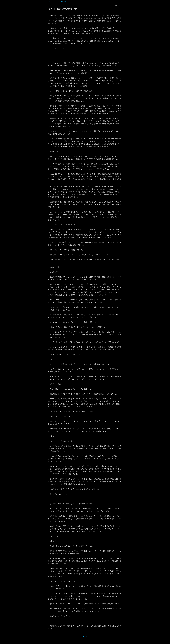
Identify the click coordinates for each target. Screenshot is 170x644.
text (56, 2)
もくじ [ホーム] (85, 636)
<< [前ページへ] (70, 636)
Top (49, 2)
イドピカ (63, 2)
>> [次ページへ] (100, 636)
